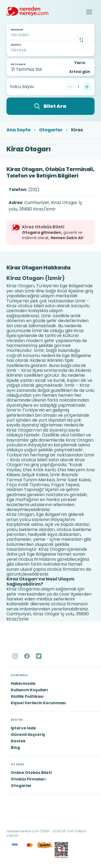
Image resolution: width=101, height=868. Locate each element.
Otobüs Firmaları (28, 779)
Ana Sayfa (18, 130)
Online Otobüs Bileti (31, 773)
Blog (15, 747)
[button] (89, 12)
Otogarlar (51, 130)
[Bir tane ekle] (87, 87)
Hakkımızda (23, 683)
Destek (18, 741)
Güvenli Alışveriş (28, 735)
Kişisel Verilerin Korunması (38, 703)
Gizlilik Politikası (27, 696)
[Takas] (81, 40)
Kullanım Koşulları (29, 690)
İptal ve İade (23, 728)
